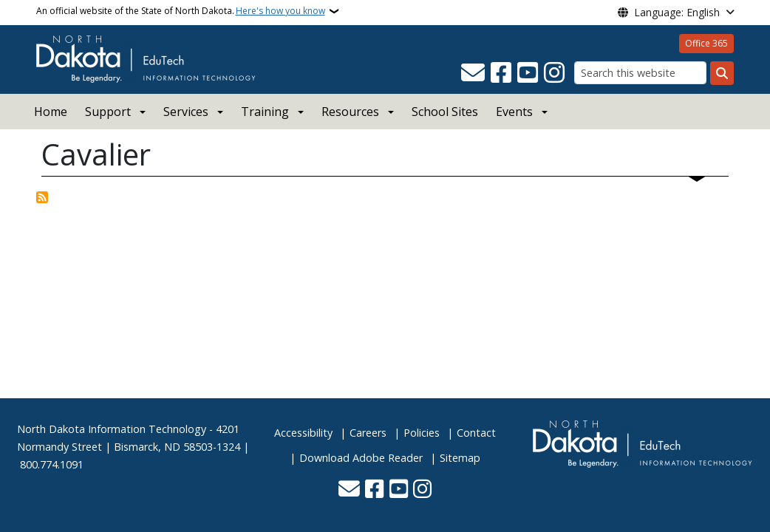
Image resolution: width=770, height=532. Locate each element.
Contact (476, 433)
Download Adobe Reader (361, 458)
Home (51, 112)
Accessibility (303, 433)
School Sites (445, 112)
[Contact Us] (473, 73)
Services (186, 112)
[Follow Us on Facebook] (501, 73)
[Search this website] (640, 73)
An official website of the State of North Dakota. (181, 11)
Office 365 (706, 43)
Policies (422, 433)
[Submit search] (722, 73)
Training (265, 112)
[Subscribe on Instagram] (554, 73)
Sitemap (460, 458)
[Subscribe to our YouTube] (528, 73)
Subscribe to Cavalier (42, 197)
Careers (368, 433)
